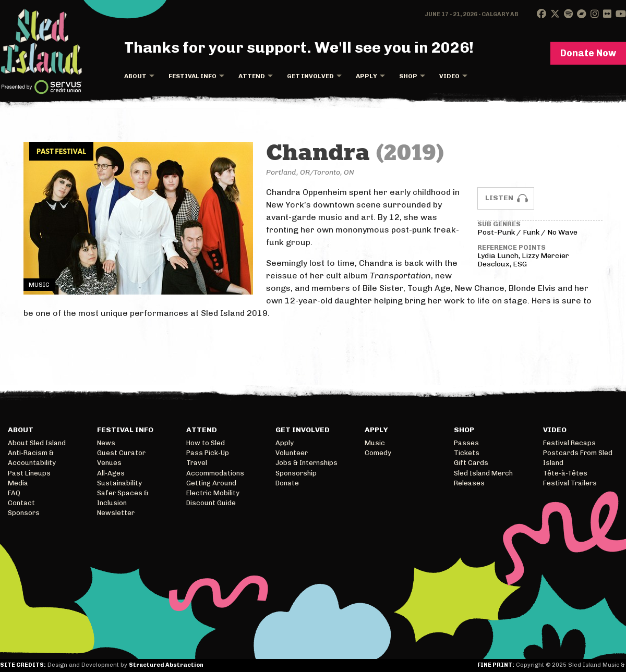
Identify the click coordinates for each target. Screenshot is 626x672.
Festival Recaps (569, 443)
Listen (499, 198)
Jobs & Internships (306, 463)
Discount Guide (211, 503)
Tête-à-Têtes (565, 473)
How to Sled (206, 443)
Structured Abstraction (166, 665)
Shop (408, 76)
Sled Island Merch (483, 473)
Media (18, 483)
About (135, 76)
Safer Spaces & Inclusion (123, 498)
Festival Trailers (570, 483)
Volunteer (292, 453)
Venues (109, 463)
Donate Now (588, 53)
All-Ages (111, 473)
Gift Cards (471, 463)
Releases (469, 483)
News (106, 443)
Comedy (378, 453)
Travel (197, 463)
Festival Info (192, 76)
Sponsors (24, 513)
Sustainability (119, 483)
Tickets (467, 453)
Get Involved (310, 76)
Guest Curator (121, 453)
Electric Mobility (213, 493)
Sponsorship (296, 473)
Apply (366, 76)
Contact (21, 503)
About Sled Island (37, 443)
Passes (466, 443)
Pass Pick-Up (208, 453)
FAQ (14, 493)
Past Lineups (29, 473)
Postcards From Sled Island (578, 458)
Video (449, 76)
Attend (252, 76)
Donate (287, 483)
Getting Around (211, 483)
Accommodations (215, 473)
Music (375, 443)
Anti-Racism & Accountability (32, 458)
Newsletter (116, 513)
